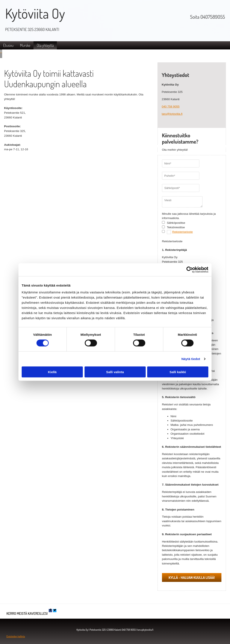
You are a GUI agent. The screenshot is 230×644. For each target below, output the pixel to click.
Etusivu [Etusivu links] (8, 45)
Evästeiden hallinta (16, 636)
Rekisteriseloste (183, 232)
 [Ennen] (1, 51)
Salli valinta (115, 372)
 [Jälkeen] (2, 51)
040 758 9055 (171, 107)
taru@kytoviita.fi (172, 114)
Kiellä (52, 372)
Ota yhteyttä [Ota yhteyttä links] (45, 45)
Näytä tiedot (191, 359)
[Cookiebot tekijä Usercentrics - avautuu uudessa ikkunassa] (190, 270)
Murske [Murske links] (25, 45)
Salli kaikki (178, 372)
